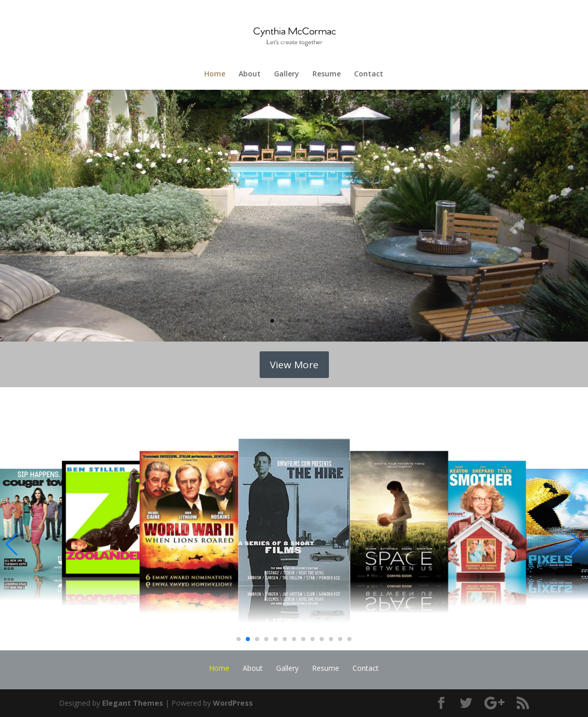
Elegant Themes (133, 703)
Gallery (287, 74)
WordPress (233, 703)
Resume (327, 74)
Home (215, 74)
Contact (369, 74)
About (250, 74)
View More (294, 365)
